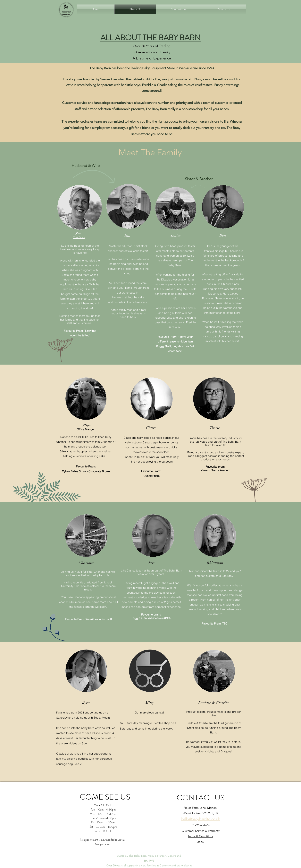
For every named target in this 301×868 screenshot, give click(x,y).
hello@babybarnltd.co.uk (201, 819)
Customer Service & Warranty (201, 831)
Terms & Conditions (201, 836)
